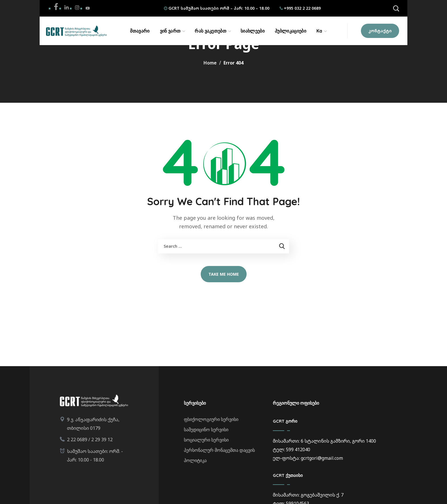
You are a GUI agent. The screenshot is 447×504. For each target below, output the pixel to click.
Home (210, 63)
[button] (396, 8)
